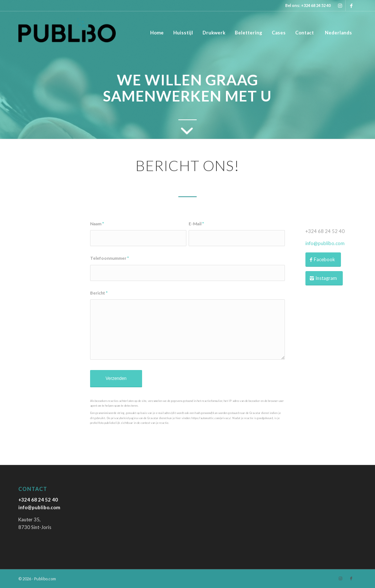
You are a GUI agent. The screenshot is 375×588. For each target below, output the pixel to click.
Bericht (99, 293)
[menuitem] (157, 33)
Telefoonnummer (109, 258)
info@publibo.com (325, 243)
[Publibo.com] (67, 33)
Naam (97, 224)
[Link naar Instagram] (340, 5)
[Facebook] (323, 260)
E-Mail (196, 224)
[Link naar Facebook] (351, 5)
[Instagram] (324, 278)
